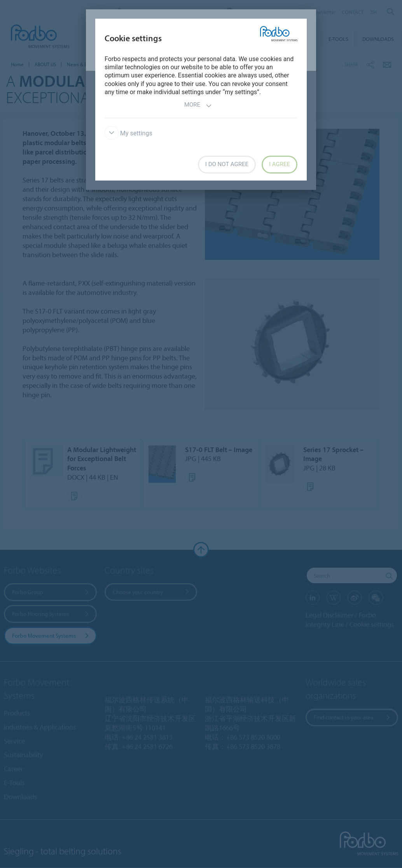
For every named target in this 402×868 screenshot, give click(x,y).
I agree (280, 164)
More (198, 106)
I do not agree (227, 164)
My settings (128, 133)
